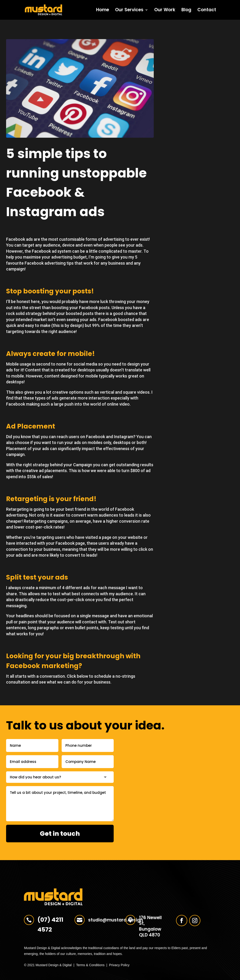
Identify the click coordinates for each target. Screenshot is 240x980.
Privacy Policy (119, 965)
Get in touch (60, 834)
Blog (186, 11)
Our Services (129, 11)
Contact (207, 11)
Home (103, 11)
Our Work (165, 11)
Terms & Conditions (90, 965)
